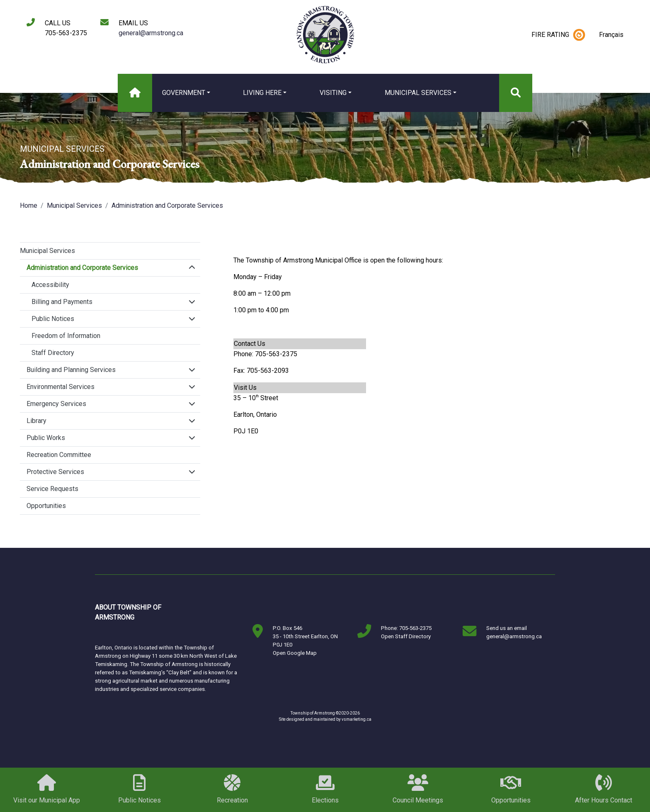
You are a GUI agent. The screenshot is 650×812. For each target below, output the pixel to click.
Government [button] (184, 93)
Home (29, 205)
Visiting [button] (333, 93)
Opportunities (46, 506)
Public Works (46, 438)
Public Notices (53, 319)
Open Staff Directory (406, 636)
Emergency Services (56, 404)
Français (611, 35)
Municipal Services (74, 205)
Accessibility (50, 285)
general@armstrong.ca (151, 33)
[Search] (516, 93)
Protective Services (55, 472)
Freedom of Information (66, 336)
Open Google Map (295, 653)
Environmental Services (61, 387)
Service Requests (52, 489)
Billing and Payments (62, 302)
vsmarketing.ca (357, 719)
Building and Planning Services (71, 370)
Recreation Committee (59, 455)
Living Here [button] (262, 93)
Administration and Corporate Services (167, 205)
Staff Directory (53, 353)
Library (36, 421)
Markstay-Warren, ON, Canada (207, 613)
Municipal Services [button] (418, 93)
